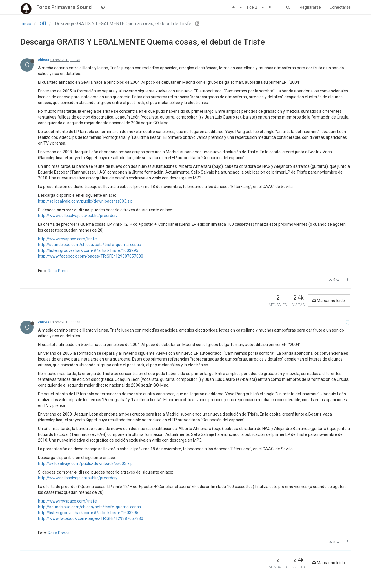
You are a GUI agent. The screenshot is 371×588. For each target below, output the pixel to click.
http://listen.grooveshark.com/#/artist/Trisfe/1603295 (88, 250)
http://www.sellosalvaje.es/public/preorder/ (78, 216)
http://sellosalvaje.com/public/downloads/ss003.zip (85, 201)
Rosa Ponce (59, 271)
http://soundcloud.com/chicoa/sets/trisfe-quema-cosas (89, 245)
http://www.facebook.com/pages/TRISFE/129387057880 (91, 256)
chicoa (43, 60)
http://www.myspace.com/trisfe (67, 239)
